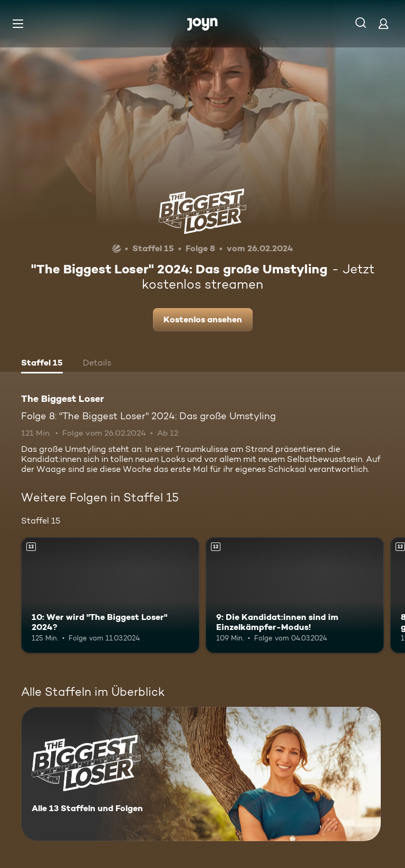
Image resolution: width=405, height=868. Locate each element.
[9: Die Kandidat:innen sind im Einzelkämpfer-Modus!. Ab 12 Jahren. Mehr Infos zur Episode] (295, 595)
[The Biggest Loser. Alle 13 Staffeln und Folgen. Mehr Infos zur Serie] (201, 774)
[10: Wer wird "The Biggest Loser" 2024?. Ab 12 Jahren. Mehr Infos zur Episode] (110, 595)
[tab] (42, 364)
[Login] (383, 23)
